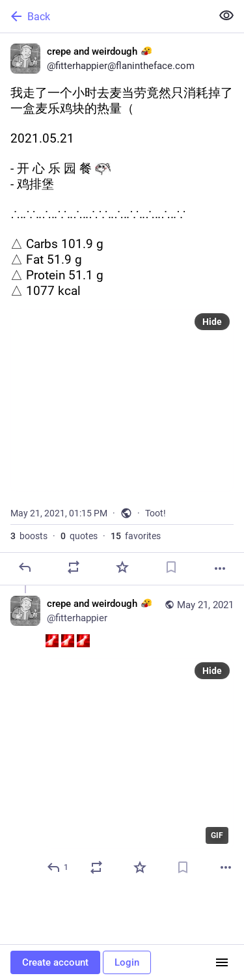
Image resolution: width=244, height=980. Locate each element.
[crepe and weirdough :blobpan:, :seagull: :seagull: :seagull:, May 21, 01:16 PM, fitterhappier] (122, 737)
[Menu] (222, 962)
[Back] (104, 16)
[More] (220, 568)
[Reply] (25, 567)
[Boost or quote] (74, 567)
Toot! (156, 513)
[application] (140, 754)
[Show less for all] (226, 16)
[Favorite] (122, 567)
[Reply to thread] (58, 867)
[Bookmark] (171, 567)
